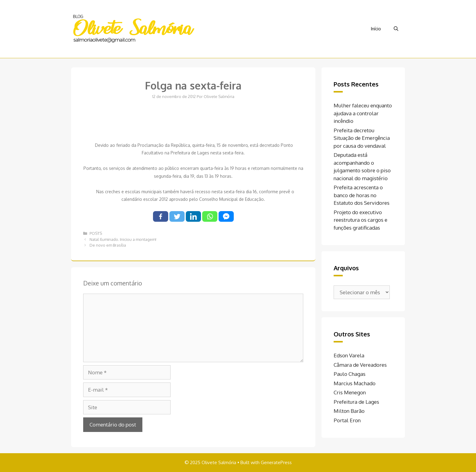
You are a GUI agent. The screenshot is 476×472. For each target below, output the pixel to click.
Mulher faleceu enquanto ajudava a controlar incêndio (363, 113)
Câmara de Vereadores (360, 365)
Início (376, 29)
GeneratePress (276, 462)
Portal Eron (347, 420)
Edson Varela (349, 355)
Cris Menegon (350, 392)
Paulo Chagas (350, 374)
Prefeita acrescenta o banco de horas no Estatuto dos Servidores (362, 195)
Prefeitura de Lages (356, 402)
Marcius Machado (355, 383)
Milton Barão (349, 411)
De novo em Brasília (108, 245)
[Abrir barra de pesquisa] (396, 29)
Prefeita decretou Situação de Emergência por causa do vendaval (362, 138)
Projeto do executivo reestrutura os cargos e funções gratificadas (360, 220)
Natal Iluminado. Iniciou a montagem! (123, 239)
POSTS (96, 233)
